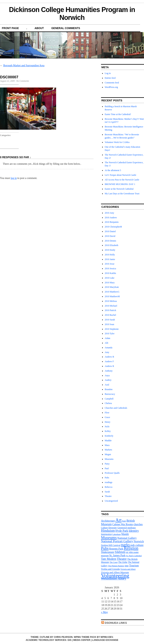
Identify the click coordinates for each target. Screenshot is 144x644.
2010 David (110, 236)
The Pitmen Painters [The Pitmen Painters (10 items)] (116, 566)
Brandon (109, 389)
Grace (107, 417)
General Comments (66, 28)
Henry (108, 422)
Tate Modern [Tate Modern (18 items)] (109, 559)
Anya (107, 375)
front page (10, 28)
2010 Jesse (110, 264)
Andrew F (109, 361)
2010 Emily (110, 250)
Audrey (108, 380)
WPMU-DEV (107, 637)
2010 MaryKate (112, 287)
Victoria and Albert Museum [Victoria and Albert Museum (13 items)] (115, 572)
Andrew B (109, 357)
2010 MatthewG (112, 292)
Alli (107, 343)
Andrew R (109, 366)
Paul (107, 468)
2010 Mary (110, 283)
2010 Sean (109, 324)
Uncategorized (111, 501)
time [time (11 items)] (127, 566)
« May (104, 612)
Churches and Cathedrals (116, 408)
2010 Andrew (111, 218)
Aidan (107, 338)
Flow (107, 413)
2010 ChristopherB (113, 227)
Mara (107, 445)
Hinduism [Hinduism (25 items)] (108, 531)
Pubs (107, 478)
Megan (108, 454)
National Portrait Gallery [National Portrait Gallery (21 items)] (117, 541)
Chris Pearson (63, 637)
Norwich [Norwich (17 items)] (139, 541)
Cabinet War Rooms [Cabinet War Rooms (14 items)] (123, 524)
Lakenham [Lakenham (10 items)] (117, 534)
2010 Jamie (110, 259)
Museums (109, 459)
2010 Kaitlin (110, 273)
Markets (108, 450)
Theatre (108, 496)
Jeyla (107, 426)
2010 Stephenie (112, 329)
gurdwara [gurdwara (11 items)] (132, 528)
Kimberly (109, 436)
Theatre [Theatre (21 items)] (122, 559)
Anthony (109, 371)
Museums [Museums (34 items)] (109, 538)
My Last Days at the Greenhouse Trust (122, 194)
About (39, 28)
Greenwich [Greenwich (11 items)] (122, 528)
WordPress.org (111, 87)
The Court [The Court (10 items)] (114, 562)
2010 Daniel (110, 231)
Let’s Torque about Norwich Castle (120, 175)
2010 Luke (110, 278)
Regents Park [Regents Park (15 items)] (116, 549)
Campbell (109, 399)
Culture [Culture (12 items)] (104, 528)
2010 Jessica (110, 269)
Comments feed (112, 83)
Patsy (107, 464)
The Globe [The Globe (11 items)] (123, 562)
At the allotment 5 (113, 170)
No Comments (23, 81)
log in (14, 178)
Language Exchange (105, 640)
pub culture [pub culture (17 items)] (137, 545)
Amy (107, 352)
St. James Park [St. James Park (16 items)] (117, 555)
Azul (107, 385)
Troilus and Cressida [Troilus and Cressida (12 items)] (110, 569)
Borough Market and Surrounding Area (24, 65)
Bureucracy (110, 394)
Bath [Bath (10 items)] (124, 521)
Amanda (109, 348)
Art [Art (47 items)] (118, 520)
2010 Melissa (111, 301)
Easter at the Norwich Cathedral (119, 189)
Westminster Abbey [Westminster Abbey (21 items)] (114, 579)
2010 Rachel (110, 315)
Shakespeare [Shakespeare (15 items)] (108, 552)
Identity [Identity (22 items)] (134, 531)
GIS (69, 640)
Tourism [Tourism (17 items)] (134, 565)
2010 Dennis (110, 241)
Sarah (107, 492)
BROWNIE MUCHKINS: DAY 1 (120, 184)
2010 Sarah (110, 320)
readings (109, 482)
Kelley (108, 431)
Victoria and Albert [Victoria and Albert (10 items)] (128, 569)
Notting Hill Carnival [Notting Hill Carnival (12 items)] (111, 545)
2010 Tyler (110, 334)
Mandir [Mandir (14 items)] (125, 534)
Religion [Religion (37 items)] (131, 548)
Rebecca (109, 487)
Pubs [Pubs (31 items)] (105, 548)
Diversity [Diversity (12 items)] (113, 528)
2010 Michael (111, 306)
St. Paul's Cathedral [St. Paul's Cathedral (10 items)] (134, 556)
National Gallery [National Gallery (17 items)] (127, 538)
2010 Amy (109, 213)
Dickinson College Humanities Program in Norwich (72, 14)
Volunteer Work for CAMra (117, 142)
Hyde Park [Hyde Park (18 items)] (122, 531)
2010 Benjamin (112, 222)
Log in (108, 73)
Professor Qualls (112, 473)
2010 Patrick (110, 310)
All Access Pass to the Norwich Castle (122, 180)
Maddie (108, 441)
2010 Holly (110, 255)
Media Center (82, 640)
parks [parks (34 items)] (125, 545)
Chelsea (108, 403)
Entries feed (110, 78)
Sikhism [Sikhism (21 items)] (120, 552)
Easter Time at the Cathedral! (118, 114)
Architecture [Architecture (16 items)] (108, 521)
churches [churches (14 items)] (138, 524)
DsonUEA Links (116, 623)
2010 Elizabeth (111, 245)
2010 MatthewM (112, 296)
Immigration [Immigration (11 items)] (106, 534)
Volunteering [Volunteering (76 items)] (115, 576)
